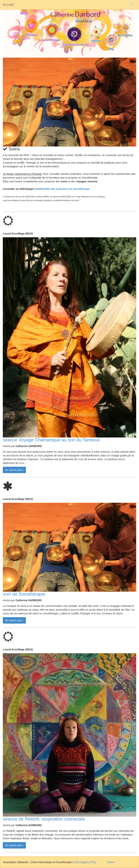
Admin (111, 862)
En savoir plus (14, 470)
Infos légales (81, 862)
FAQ (93, 862)
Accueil (8, 5)
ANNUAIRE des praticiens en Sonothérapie (63, 189)
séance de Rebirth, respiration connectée (44, 819)
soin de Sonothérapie (24, 594)
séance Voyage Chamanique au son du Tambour (51, 440)
